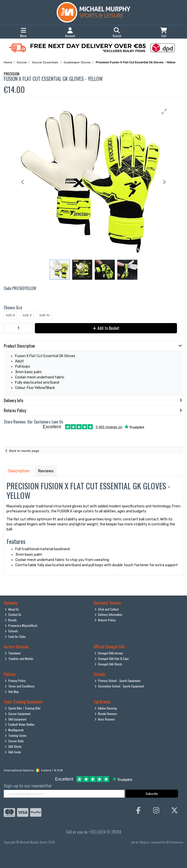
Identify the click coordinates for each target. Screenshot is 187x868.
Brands (11, 620)
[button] (164, 111)
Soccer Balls (14, 741)
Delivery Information (109, 614)
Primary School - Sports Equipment (118, 681)
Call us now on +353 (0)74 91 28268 (94, 832)
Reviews (46, 471)
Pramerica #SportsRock (21, 625)
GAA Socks (13, 752)
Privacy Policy (15, 681)
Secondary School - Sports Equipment (119, 686)
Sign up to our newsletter (28, 786)
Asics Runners (105, 719)
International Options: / (33, 770)
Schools (12, 631)
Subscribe (152, 793)
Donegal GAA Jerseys (109, 653)
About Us (12, 609)
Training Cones (16, 735)
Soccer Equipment (18, 714)
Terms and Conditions (20, 686)
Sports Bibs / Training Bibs (23, 708)
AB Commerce (175, 842)
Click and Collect (107, 609)
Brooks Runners (106, 714)
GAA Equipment (16, 719)
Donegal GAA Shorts (108, 664)
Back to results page (24, 451)
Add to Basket (106, 328)
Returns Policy (105, 620)
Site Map (12, 692)
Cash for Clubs (15, 636)
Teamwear (13, 653)
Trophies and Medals (19, 659)
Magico (145, 842)
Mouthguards (14, 730)
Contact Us (13, 614)
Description (19, 471)
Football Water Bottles (20, 724)
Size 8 (10, 315)
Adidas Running (106, 708)
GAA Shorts (13, 746)
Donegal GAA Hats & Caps (112, 659)
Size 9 (27, 315)
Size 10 (44, 315)
